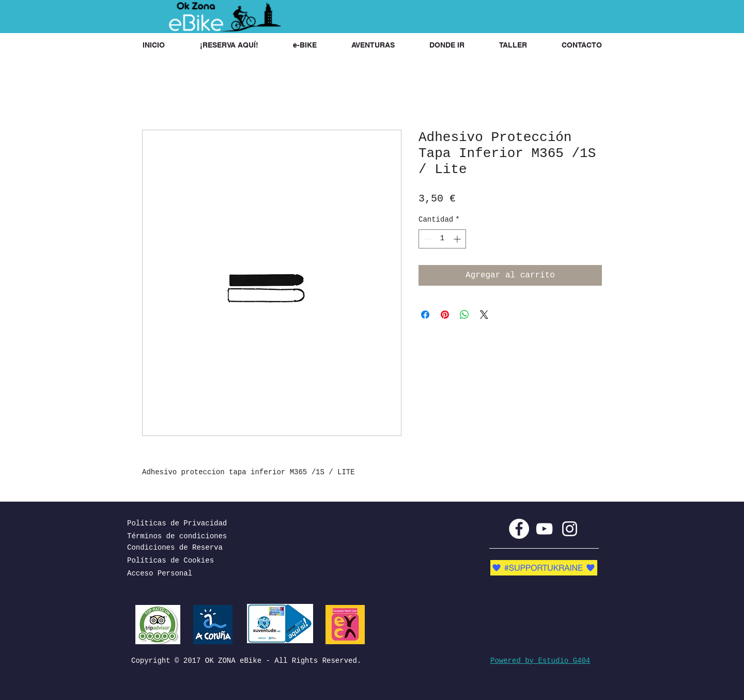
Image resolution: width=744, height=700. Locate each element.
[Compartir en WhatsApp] (464, 315)
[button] (229, 45)
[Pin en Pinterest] (445, 315)
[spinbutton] (442, 239)
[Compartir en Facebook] (425, 315)
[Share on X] (484, 315)
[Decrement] (427, 239)
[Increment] (458, 239)
